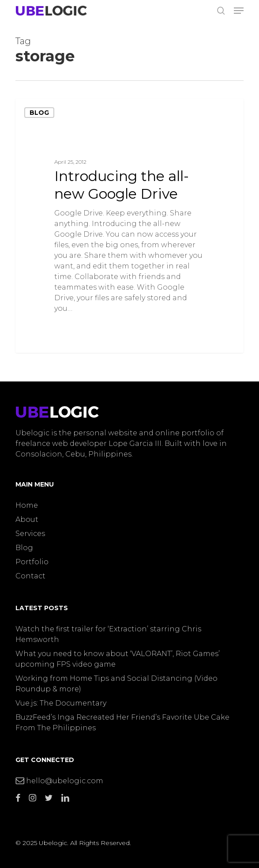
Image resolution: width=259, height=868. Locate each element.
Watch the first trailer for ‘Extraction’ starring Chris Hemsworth (108, 634)
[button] (239, 11)
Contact (30, 576)
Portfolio (32, 562)
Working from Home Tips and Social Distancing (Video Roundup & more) (116, 684)
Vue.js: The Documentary (61, 703)
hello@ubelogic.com (59, 781)
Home (27, 505)
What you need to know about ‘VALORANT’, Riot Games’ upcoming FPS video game (118, 659)
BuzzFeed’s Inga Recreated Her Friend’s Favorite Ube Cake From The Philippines (122, 723)
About (27, 519)
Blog (39, 113)
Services (30, 534)
